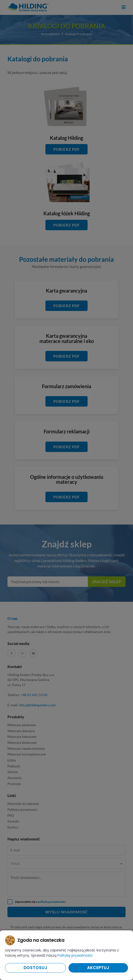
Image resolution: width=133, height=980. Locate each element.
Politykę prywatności (75, 955)
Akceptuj (98, 968)
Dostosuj (35, 968)
